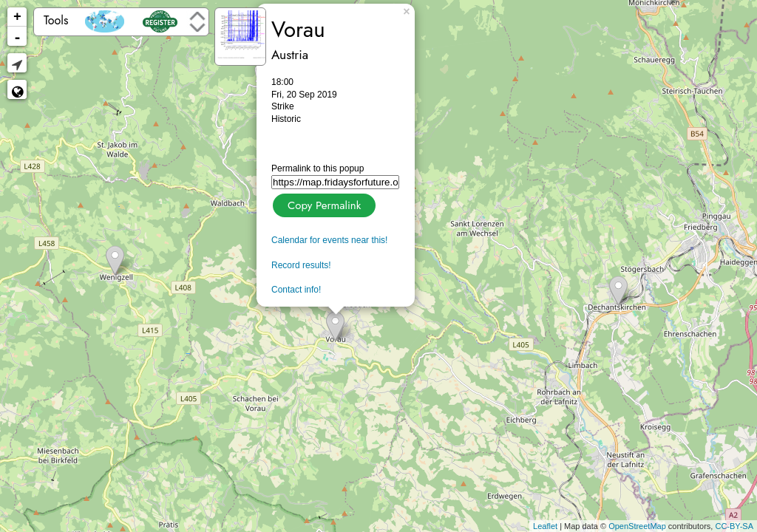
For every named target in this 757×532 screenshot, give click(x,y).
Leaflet (545, 526)
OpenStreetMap (637, 526)
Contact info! (296, 290)
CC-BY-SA (734, 526)
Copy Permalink (323, 204)
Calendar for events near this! (329, 240)
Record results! (301, 265)
